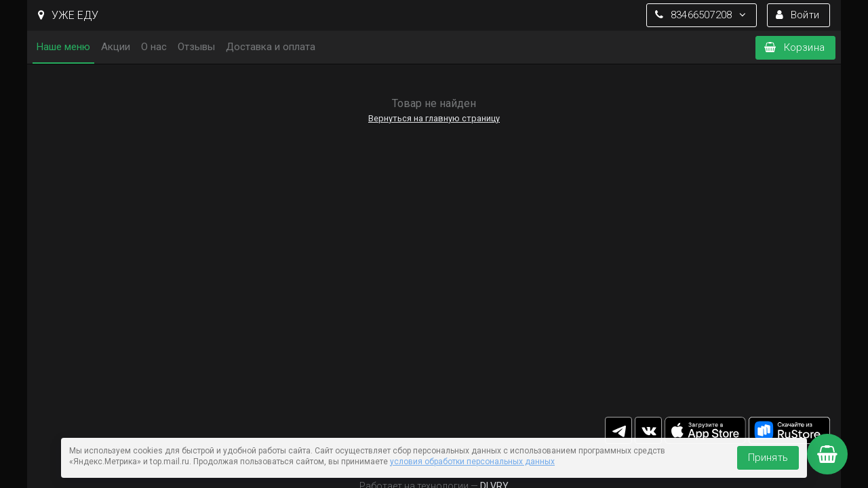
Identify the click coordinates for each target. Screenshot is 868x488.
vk (648, 430)
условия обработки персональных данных (472, 462)
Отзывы (196, 47)
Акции (116, 47)
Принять (768, 457)
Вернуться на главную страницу (434, 118)
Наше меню (63, 47)
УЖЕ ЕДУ (68, 15)
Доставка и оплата (271, 47)
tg (618, 430)
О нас (154, 47)
